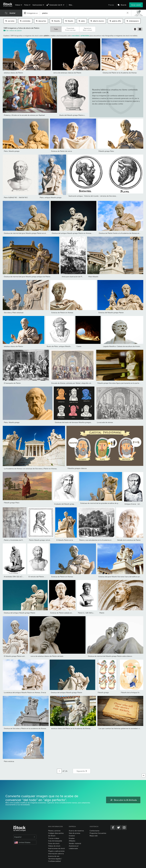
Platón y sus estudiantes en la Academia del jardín (98, 540)
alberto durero (97, 21)
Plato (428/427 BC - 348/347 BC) (16, 197)
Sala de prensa (74, 833)
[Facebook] (113, 828)
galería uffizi (115, 21)
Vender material (75, 843)
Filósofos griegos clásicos (77, 468)
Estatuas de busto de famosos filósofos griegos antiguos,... (77, 422)
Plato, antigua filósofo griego (51, 197)
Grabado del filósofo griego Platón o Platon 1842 (72, 504)
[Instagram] (124, 828)
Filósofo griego (103, 692)
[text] (83, 13)
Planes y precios (54, 831)
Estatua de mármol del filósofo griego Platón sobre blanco (110, 656)
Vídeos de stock (54, 846)
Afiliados (72, 841)
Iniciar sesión (136, 5)
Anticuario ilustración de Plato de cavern (77, 277)
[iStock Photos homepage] (8, 5)
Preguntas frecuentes (98, 833)
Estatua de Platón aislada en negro (63, 613)
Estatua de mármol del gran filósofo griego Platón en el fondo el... (29, 233)
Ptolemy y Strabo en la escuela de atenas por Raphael (24, 115)
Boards (124, 5)
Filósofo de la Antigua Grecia (132, 692)
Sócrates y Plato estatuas (14, 312)
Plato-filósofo (93, 277)
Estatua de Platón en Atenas (62, 577)
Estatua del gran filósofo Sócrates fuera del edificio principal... (122, 577)
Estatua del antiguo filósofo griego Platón (20, 613)
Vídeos (18, 5)
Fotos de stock (54, 843)
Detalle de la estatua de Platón (129, 540)
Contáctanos (94, 831)
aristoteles (25, 21)
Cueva (79, 346)
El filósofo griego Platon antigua (16, 656)
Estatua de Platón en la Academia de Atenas (120, 73)
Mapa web (94, 836)
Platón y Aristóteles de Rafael (15, 540)
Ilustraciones (37, 5)
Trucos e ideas (54, 838)
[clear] (128, 13)
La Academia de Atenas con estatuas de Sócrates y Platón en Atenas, (30, 469)
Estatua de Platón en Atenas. (62, 312)
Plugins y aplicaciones (56, 851)
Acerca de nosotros (76, 831)
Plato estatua (9, 761)
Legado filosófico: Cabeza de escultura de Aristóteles (123, 346)
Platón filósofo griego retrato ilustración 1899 (46, 540)
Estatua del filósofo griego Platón (111, 312)
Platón (102, 613)
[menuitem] (18, 7)
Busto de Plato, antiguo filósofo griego (61, 346)
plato (82, 21)
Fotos (26, 5)
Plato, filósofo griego (12, 151)
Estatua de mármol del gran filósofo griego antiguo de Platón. (27, 277)
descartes (41, 21)
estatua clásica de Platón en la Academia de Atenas (71, 728)
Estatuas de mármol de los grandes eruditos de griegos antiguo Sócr (107, 503)
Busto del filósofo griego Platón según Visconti (77, 115)
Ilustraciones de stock (57, 848)
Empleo (72, 838)
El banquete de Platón (12, 383)
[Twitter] (119, 828)
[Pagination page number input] (59, 771)
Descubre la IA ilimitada (123, 800)
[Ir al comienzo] (144, 775)
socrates (10, 21)
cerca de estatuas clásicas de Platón (67, 73)
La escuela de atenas (105, 422)
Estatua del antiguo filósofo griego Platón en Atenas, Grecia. (75, 233)
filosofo (69, 21)
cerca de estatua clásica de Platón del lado (47, 656)
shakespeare (133, 21)
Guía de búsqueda (55, 841)
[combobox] (31, 13)
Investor (72, 836)
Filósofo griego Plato (106, 151)
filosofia (56, 21)
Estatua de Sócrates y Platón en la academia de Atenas (25, 728)
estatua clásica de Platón (13, 73)
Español (25, 837)
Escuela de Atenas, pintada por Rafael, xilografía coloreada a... (75, 383)
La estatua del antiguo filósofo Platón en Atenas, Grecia (25, 692)
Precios (111, 5)
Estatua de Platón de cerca (62, 151)
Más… (71, 5)
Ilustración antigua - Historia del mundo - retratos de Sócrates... (93, 196)
